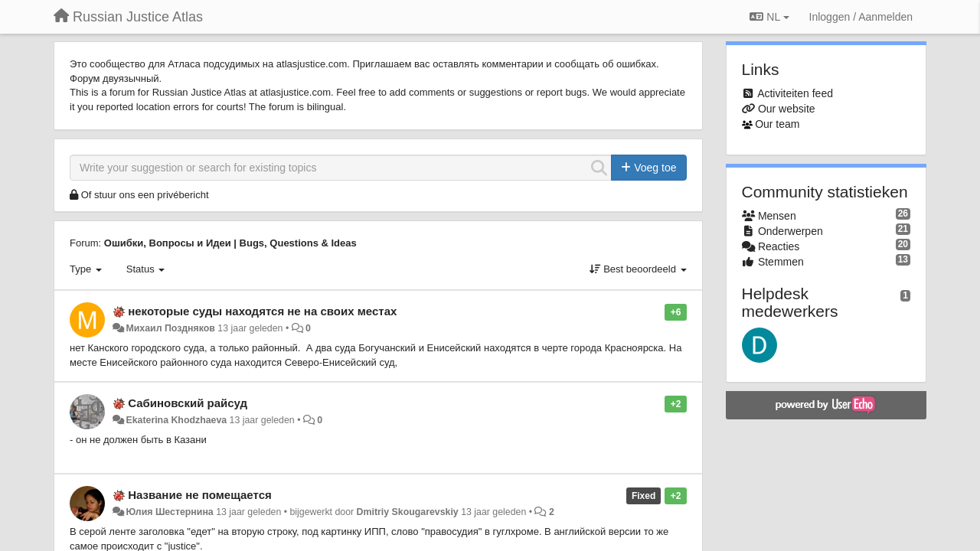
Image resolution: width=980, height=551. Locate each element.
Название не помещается (200, 495)
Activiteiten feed (795, 93)
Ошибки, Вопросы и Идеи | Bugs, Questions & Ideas (230, 243)
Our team (777, 124)
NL (769, 17)
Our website (787, 109)
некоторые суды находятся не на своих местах (262, 311)
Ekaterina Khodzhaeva (176, 420)
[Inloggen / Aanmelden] (861, 17)
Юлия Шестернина (169, 512)
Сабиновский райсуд (188, 403)
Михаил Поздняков (170, 328)
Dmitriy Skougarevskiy (408, 512)
